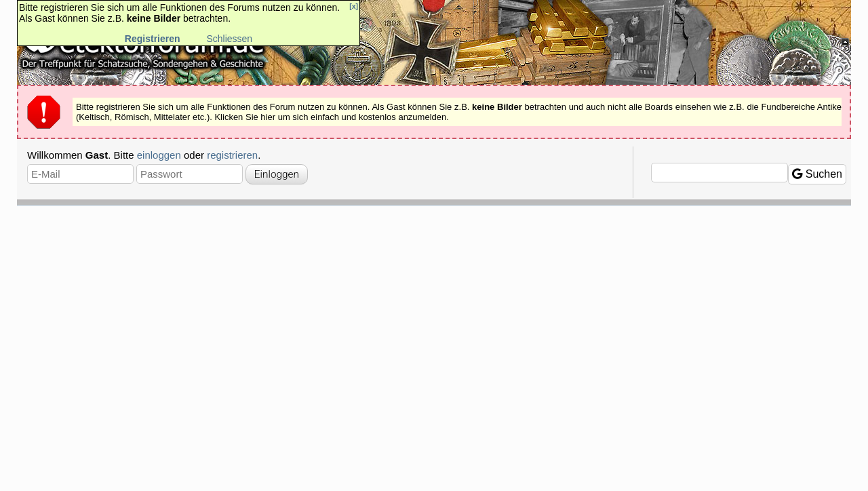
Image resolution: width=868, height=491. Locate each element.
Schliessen (229, 39)
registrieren (232, 155)
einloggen (159, 155)
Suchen (817, 174)
